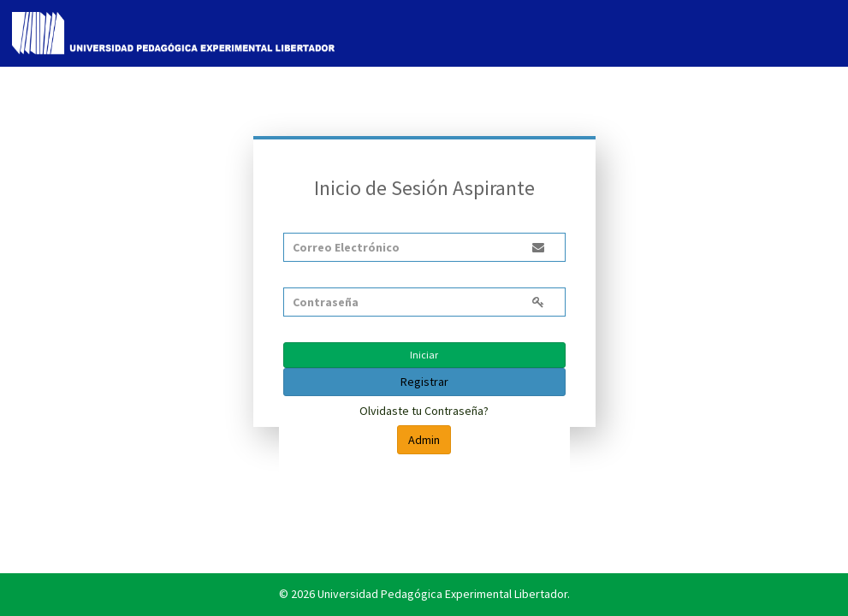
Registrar (424, 382)
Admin (424, 440)
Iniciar (424, 355)
